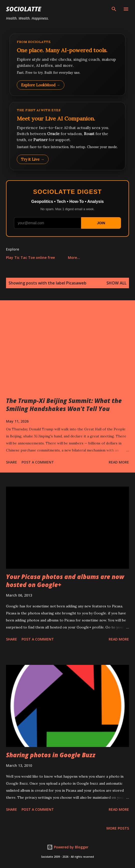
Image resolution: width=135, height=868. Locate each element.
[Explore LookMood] (67, 65)
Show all (116, 283)
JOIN (101, 223)
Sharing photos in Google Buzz (51, 755)
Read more (119, 462)
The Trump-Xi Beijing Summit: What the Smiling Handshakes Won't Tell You (64, 405)
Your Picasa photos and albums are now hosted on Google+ (65, 581)
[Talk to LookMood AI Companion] (67, 136)
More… (74, 257)
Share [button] (12, 462)
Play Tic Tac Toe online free (30, 257)
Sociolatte (24, 9)
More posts (118, 828)
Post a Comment (38, 462)
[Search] (114, 9)
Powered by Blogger (68, 847)
